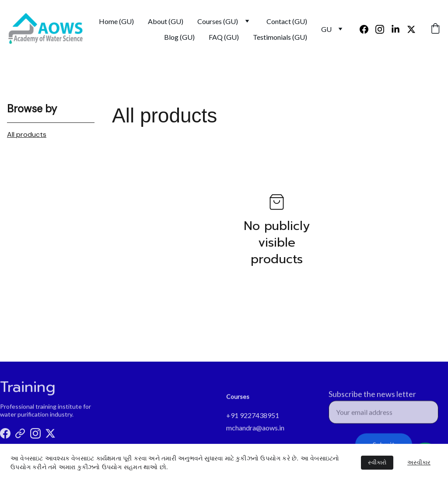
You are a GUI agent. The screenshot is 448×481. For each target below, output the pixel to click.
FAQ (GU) (224, 37)
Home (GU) (116, 21)
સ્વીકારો (377, 462)
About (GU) (166, 21)
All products (27, 134)
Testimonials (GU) (280, 37)
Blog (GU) (179, 37)
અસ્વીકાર (419, 462)
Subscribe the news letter (372, 397)
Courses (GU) (218, 21)
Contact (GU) (287, 21)
